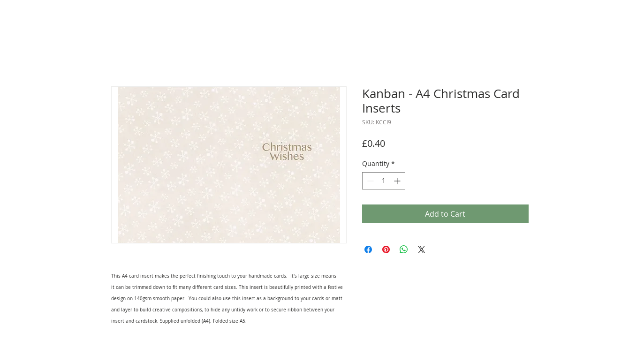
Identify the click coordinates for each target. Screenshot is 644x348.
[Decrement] (369, 181)
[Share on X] (422, 250)
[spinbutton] (384, 181)
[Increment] (398, 181)
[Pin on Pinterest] (386, 250)
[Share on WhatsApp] (404, 250)
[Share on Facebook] (368, 250)
